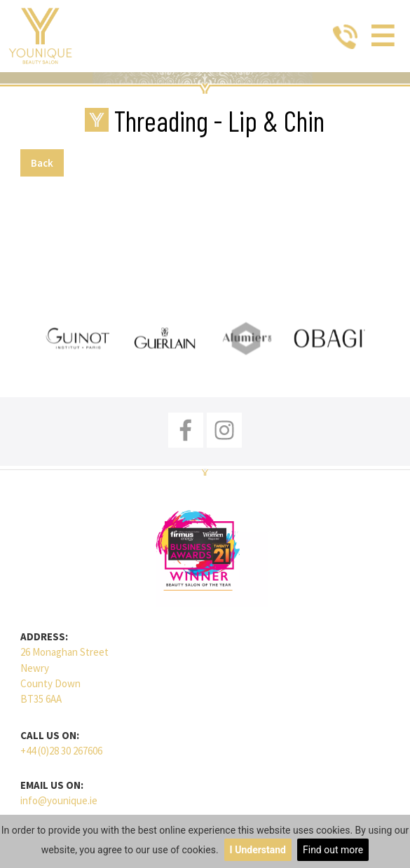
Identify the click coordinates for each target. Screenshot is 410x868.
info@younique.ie (59, 800)
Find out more (333, 850)
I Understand (258, 850)
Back (42, 163)
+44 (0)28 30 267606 (61, 751)
